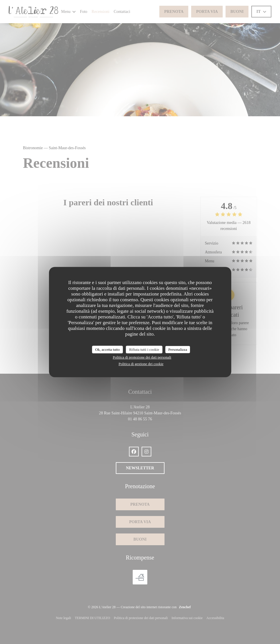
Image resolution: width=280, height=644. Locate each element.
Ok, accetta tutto (107, 349)
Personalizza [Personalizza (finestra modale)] (178, 349)
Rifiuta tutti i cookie (144, 349)
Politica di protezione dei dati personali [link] (142, 357)
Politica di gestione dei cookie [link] (141, 364)
